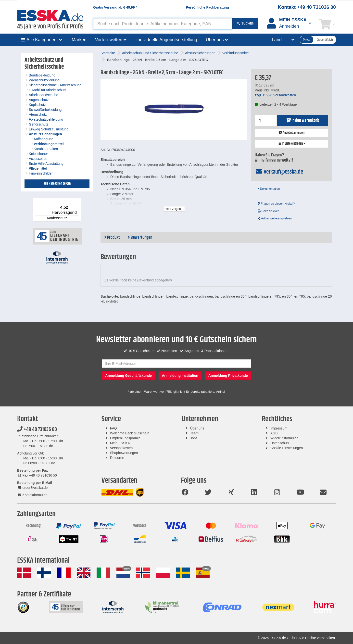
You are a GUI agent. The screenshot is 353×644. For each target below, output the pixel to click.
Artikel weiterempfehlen (275, 218)
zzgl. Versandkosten (275, 95)
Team (194, 433)
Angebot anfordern (292, 133)
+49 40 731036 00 (37, 429)
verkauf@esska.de (279, 172)
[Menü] (78, 201)
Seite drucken (269, 211)
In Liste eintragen (292, 144)
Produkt (112, 238)
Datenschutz (280, 443)
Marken (79, 40)
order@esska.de (32, 488)
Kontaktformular (32, 495)
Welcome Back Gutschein (130, 433)
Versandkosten (121, 448)
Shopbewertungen (124, 453)
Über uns (197, 428)
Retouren (117, 458)
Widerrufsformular (284, 438)
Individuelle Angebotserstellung (167, 40)
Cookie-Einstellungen (287, 448)
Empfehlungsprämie (125, 438)
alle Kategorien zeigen (57, 184)
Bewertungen (140, 238)
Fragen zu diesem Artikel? (276, 204)
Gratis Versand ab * (115, 7)
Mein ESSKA (120, 443)
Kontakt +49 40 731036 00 (307, 7)
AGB (274, 433)
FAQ (113, 428)
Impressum (279, 428)
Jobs (194, 438)
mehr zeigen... (174, 209)
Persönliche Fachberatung (207, 7)
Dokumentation (269, 189)
